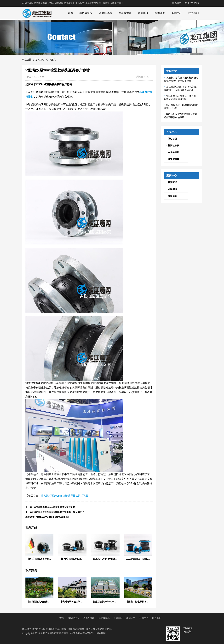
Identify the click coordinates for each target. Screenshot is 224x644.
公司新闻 (172, 196)
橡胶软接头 (86, 13)
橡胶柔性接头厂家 (50, 633)
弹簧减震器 (125, 13)
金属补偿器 (105, 13)
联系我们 (194, 13)
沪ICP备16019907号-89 (81, 633)
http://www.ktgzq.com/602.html (52, 517)
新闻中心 (177, 13)
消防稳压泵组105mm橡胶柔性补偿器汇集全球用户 (59, 512)
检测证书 (160, 13)
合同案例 (143, 13)
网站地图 (101, 633)
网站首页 (172, 139)
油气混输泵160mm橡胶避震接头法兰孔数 (65, 496)
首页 (70, 13)
